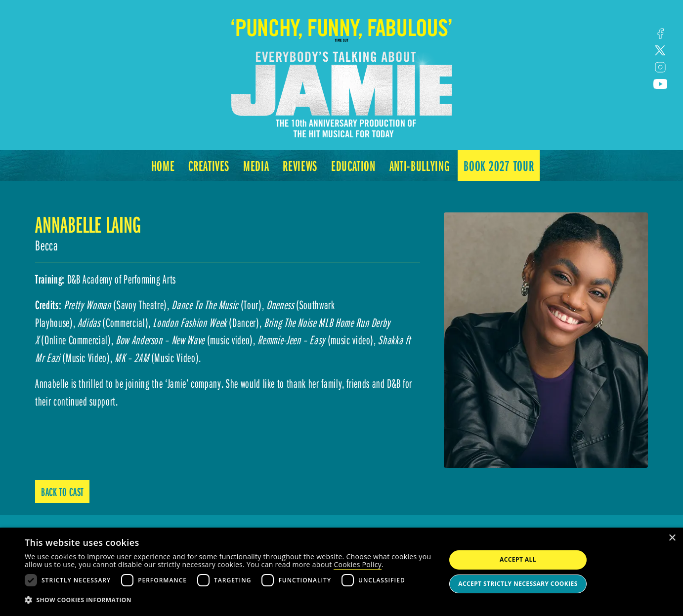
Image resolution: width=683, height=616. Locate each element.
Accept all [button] (518, 559)
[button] (229, 600)
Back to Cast (62, 492)
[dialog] (341, 572)
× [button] (672, 538)
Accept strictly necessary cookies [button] (518, 584)
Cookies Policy (358, 564)
